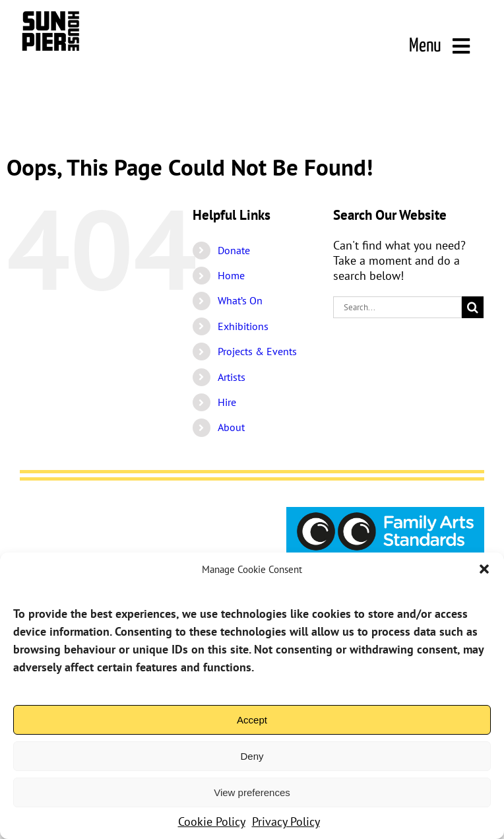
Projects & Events (257, 351)
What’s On (240, 300)
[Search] (473, 307)
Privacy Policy (286, 822)
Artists (232, 377)
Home (231, 275)
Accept (252, 720)
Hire (227, 402)
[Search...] (397, 307)
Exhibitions (243, 326)
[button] (484, 569)
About (231, 427)
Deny (252, 756)
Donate (234, 250)
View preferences (252, 792)
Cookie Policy (212, 822)
